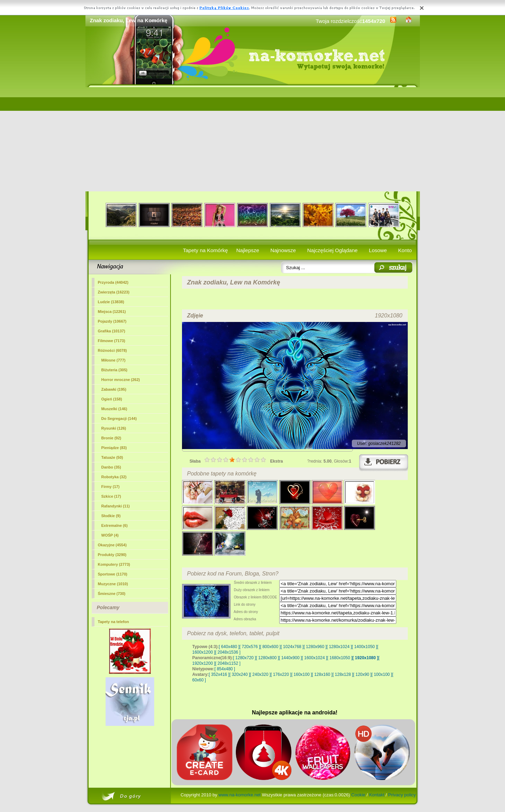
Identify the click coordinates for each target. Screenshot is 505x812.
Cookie (358, 795)
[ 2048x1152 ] (228, 663)
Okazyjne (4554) (112, 545)
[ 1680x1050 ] (340, 658)
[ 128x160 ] (322, 674)
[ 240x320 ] (260, 674)
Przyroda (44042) (113, 282)
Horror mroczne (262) (121, 380)
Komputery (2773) (114, 564)
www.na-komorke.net (239, 795)
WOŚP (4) (110, 535)
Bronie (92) (111, 438)
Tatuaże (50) (112, 457)
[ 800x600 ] (270, 647)
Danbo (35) (111, 467)
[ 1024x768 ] (292, 647)
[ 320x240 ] (239, 674)
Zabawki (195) (114, 389)
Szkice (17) (111, 496)
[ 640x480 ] (229, 647)
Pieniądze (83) (114, 448)
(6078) (113, 350)
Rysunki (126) (114, 428)
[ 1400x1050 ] (365, 647)
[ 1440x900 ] (290, 658)
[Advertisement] (253, 139)
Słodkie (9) (111, 516)
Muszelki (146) (114, 409)
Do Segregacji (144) (119, 419)
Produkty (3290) (112, 555)
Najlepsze (248, 250)
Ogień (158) (112, 399)
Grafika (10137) (112, 331)
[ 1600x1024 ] (314, 658)
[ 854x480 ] (225, 669)
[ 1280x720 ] (245, 658)
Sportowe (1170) (113, 574)
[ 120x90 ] (362, 674)
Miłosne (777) (114, 360)
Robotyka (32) (114, 477)
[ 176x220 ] (281, 674)
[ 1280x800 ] (267, 658)
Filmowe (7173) (112, 341)
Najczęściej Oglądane (332, 250)
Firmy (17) (111, 487)
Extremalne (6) (115, 525)
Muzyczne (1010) (113, 584)
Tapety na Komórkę (205, 250)
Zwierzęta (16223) (114, 292)
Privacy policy (402, 795)
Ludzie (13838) (111, 302)
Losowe (378, 250)
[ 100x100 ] (382, 674)
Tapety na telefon (114, 622)
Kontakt (377, 795)
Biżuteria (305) (114, 370)
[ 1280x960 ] (315, 647)
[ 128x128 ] (343, 674)
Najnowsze (283, 250)
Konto (405, 250)
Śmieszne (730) (112, 594)
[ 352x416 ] (219, 674)
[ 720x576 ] (250, 647)
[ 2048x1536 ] (228, 652)
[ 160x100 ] (302, 674)
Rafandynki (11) (116, 506)
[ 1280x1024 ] (339, 647)
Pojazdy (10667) (112, 321)
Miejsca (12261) (112, 312)
